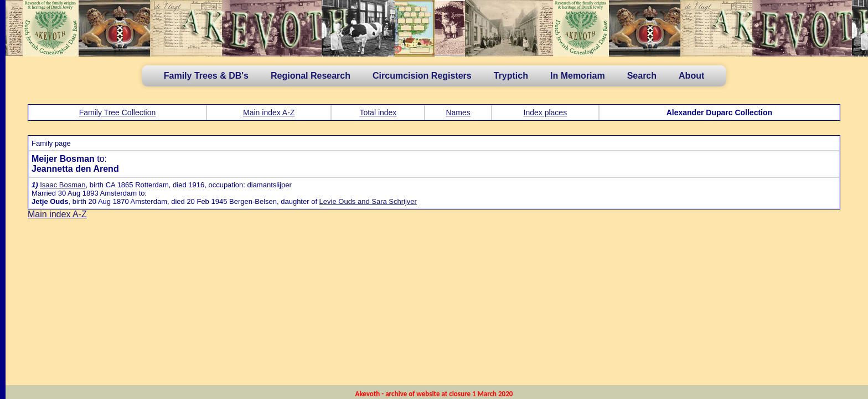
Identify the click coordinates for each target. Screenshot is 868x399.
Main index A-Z (269, 112)
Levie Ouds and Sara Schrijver (368, 201)
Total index (378, 112)
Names (458, 112)
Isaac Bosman (63, 185)
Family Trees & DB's (206, 76)
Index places (546, 112)
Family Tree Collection (118, 112)
